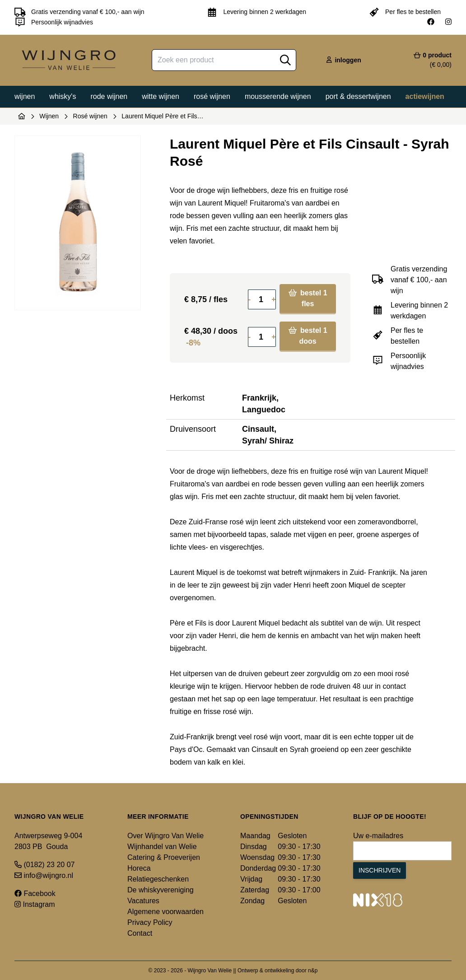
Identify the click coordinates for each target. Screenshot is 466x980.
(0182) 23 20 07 (44, 865)
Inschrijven (380, 870)
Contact (140, 933)
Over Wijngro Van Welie (165, 836)
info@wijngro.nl (44, 875)
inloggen (343, 60)
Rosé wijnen (212, 96)
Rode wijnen (109, 96)
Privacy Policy (150, 922)
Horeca (139, 868)
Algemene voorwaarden (165, 912)
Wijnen (25, 96)
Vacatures (143, 901)
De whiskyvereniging (161, 890)
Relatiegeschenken (158, 879)
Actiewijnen (425, 96)
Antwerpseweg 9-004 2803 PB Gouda (48, 841)
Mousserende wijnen (278, 96)
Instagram (35, 904)
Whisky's (63, 96)
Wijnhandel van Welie (162, 847)
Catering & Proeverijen (164, 857)
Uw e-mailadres (378, 836)
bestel (308, 298)
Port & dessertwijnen (358, 96)
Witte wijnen (161, 96)
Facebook (35, 894)
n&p (313, 971)
